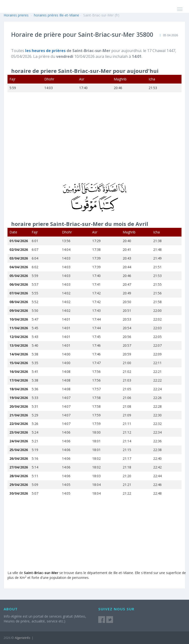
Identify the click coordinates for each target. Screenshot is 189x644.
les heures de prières (46, 51)
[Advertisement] (93, 141)
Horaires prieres (16, 15)
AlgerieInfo (23, 638)
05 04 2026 (170, 35)
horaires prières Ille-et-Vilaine (57, 15)
